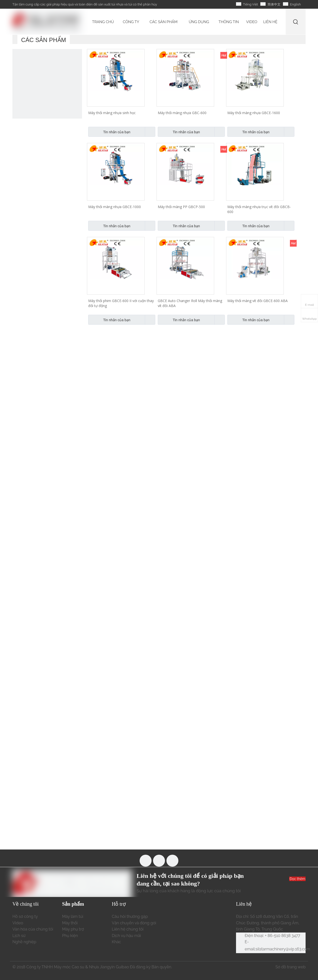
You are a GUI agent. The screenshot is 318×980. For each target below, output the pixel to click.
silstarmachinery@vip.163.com (283, 949)
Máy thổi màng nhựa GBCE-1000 (115, 207)
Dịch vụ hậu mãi (126, 936)
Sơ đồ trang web (291, 967)
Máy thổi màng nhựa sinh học (112, 113)
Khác (116, 942)
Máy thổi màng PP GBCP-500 (181, 207)
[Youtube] (159, 861)
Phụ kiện (70, 936)
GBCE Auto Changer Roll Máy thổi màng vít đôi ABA (190, 303)
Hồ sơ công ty (25, 916)
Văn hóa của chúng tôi (33, 929)
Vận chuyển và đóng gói (134, 923)
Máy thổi (70, 923)
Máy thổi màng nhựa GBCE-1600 (254, 113)
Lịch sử (19, 936)
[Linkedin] (172, 861)
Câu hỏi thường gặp (130, 916)
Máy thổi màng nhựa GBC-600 (182, 113)
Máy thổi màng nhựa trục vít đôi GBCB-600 (259, 209)
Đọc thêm (297, 879)
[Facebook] (146, 861)
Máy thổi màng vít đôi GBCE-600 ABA (258, 301)
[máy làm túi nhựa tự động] (47, 84)
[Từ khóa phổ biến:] (296, 22)
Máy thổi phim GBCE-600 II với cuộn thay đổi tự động (121, 303)
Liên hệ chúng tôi (128, 929)
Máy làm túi (73, 916)
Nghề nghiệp (24, 942)
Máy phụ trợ (73, 929)
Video (18, 923)
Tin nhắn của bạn (109, 132)
